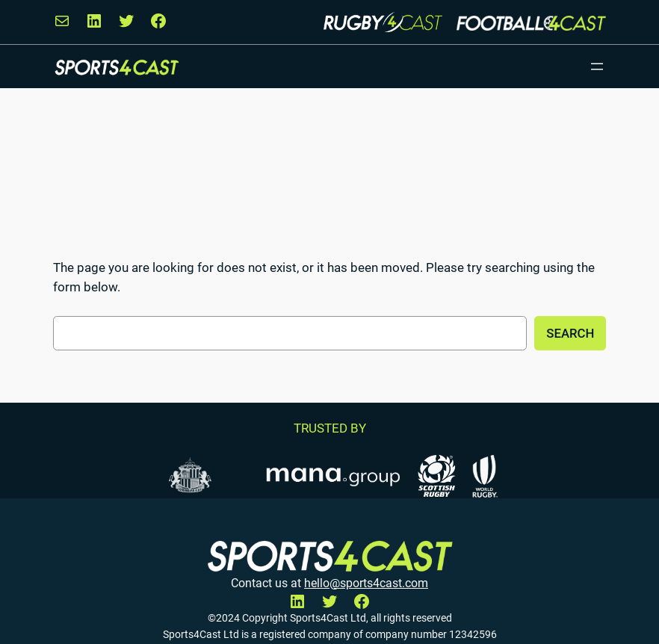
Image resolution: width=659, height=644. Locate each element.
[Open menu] (597, 66)
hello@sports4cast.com (366, 583)
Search (570, 333)
